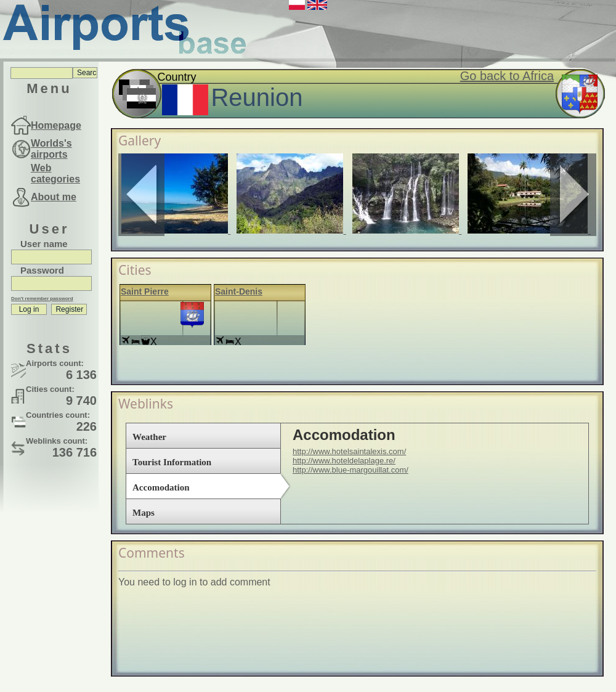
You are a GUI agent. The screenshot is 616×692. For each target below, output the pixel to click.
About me (54, 197)
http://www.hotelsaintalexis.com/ (349, 451)
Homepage (56, 125)
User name (44, 244)
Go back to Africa (507, 76)
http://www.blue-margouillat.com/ (351, 470)
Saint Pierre (145, 291)
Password (42, 270)
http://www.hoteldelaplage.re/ (344, 461)
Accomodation (161, 487)
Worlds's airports (51, 149)
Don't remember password (42, 299)
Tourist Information (172, 462)
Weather (149, 437)
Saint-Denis (239, 291)
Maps (144, 513)
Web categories (55, 173)
